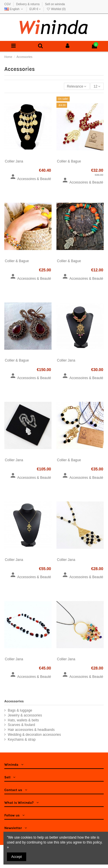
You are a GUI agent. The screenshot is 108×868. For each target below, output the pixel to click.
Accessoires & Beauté (30, 179)
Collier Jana (14, 161)
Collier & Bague (69, 161)
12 (97, 86)
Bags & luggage (20, 710)
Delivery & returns (28, 4)
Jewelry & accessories (25, 715)
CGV (8, 4)
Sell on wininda (55, 4)
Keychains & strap (22, 740)
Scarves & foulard (21, 725)
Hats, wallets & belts (23, 720)
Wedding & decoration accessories (34, 735)
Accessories (14, 701)
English (14, 9)
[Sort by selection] (77, 86)
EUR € (35, 9)
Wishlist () (56, 9)
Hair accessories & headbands (31, 730)
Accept (17, 857)
